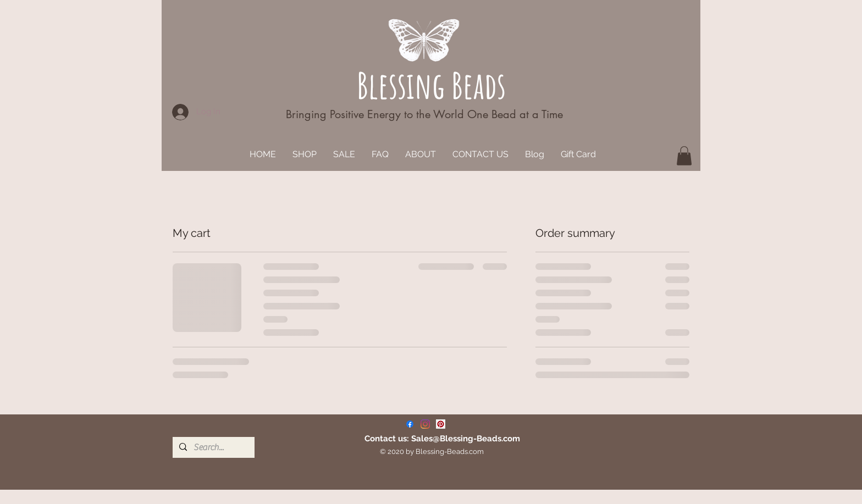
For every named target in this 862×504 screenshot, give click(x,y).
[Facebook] (410, 424)
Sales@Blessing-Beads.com (466, 439)
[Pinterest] (441, 424)
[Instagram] (425, 424)
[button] (684, 156)
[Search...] (212, 447)
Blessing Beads (431, 85)
